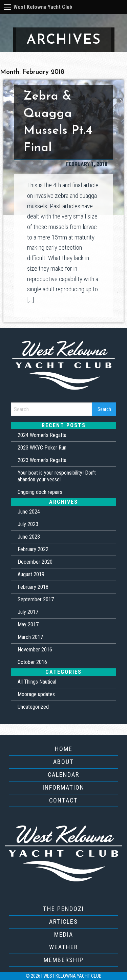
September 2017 (36, 599)
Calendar (63, 775)
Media (64, 934)
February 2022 (33, 549)
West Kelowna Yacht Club (43, 7)
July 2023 (28, 524)
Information (63, 787)
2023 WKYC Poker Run (42, 448)
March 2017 (30, 637)
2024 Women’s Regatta (42, 435)
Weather (63, 947)
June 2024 (29, 512)
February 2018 (33, 587)
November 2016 (35, 650)
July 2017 (28, 612)
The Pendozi (63, 909)
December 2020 (35, 562)
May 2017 (28, 624)
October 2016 (32, 662)
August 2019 (31, 574)
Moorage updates (36, 694)
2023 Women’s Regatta (42, 460)
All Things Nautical (37, 682)
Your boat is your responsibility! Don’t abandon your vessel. (57, 476)
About (63, 762)
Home (64, 749)
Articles (63, 922)
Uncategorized (33, 707)
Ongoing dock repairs (40, 492)
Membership (64, 960)
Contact (63, 800)
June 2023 (29, 537)
